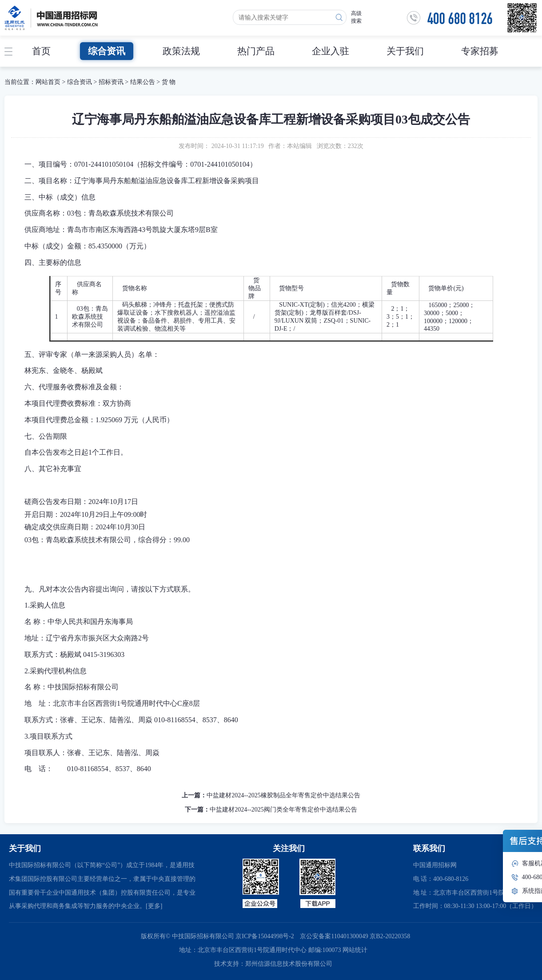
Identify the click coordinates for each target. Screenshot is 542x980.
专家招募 (480, 51)
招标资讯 (112, 82)
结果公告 (143, 82)
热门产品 (256, 51)
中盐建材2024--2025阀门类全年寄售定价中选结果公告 (283, 810)
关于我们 (405, 51)
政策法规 (181, 51)
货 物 (169, 82)
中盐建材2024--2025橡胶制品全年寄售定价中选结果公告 (283, 795)
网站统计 (355, 950)
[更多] (154, 906)
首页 (41, 51)
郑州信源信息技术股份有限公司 (289, 964)
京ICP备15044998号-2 (265, 936)
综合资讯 (107, 51)
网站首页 (48, 82)
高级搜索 (356, 17)
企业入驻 (331, 51)
